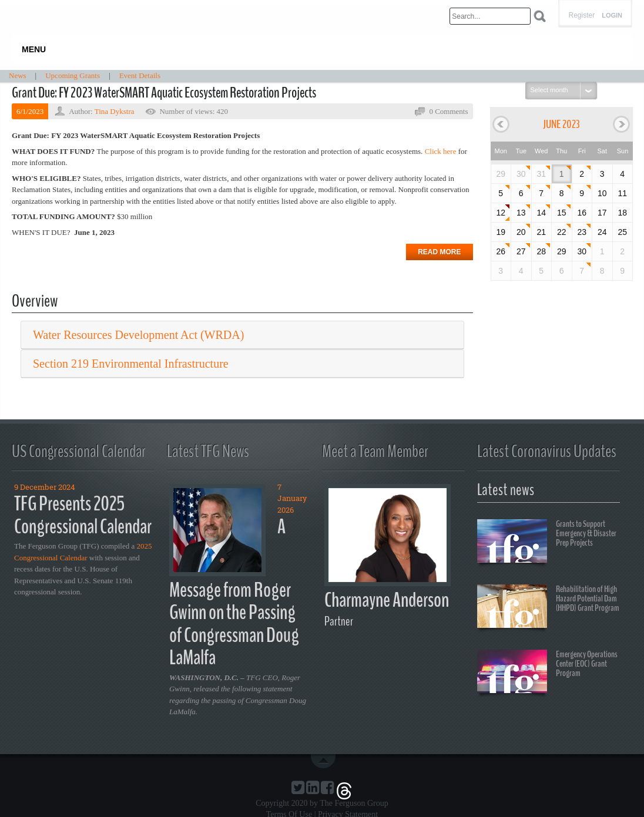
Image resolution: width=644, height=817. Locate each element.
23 (582, 232)
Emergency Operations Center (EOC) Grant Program (547, 673)
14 (541, 213)
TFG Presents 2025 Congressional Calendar (83, 515)
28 (541, 251)
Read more (439, 252)
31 (541, 174)
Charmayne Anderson (387, 600)
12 (501, 213)
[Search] (490, 16)
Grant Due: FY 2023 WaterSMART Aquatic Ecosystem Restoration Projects (164, 93)
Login (612, 16)
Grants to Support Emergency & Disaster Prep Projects (547, 543)
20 (521, 232)
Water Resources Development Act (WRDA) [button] (138, 335)
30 (521, 174)
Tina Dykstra (115, 111)
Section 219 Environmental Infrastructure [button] (131, 364)
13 (521, 213)
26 (501, 251)
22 (562, 232)
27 (521, 251)
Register (581, 15)
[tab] (242, 335)
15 (562, 213)
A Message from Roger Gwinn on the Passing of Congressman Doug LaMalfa (234, 592)
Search (540, 16)
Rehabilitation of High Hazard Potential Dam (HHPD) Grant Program (548, 608)
